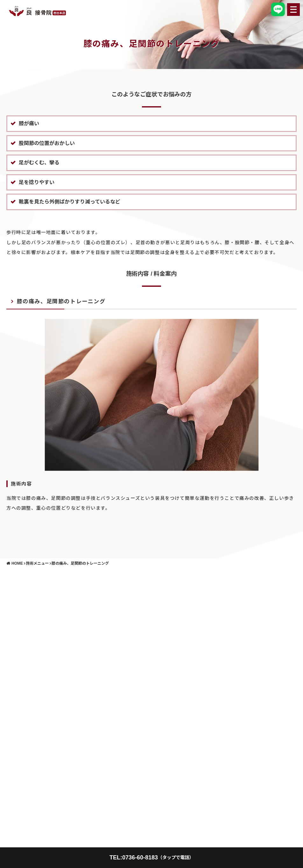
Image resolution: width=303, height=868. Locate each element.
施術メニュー (37, 563)
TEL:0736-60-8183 (151, 858)
